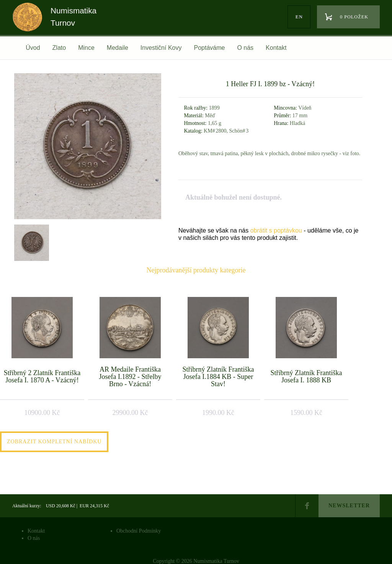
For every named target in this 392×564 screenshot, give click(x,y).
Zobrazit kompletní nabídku (54, 442)
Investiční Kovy (161, 48)
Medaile (118, 48)
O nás (245, 48)
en (299, 17)
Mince (86, 48)
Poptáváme (209, 48)
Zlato (59, 48)
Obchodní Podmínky (139, 531)
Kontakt (276, 48)
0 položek (354, 17)
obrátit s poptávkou (276, 230)
